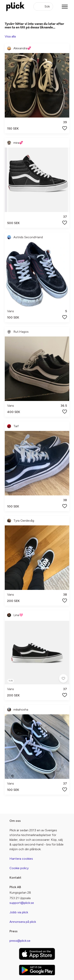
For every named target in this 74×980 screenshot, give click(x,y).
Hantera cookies (21, 859)
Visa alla (10, 36)
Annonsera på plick (23, 922)
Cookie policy (19, 868)
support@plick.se (22, 903)
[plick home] (15, 7)
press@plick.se (20, 941)
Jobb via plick (19, 912)
